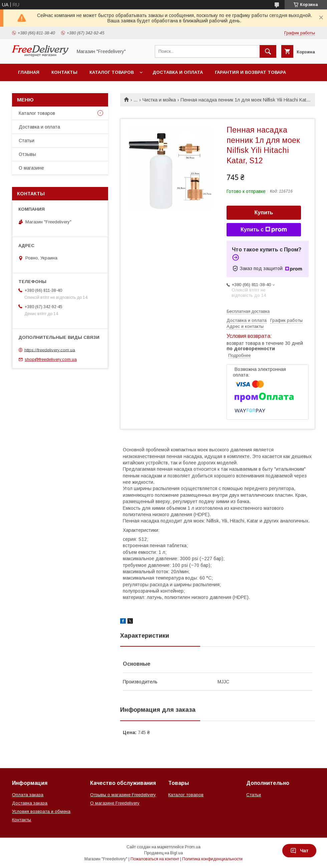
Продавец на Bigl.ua (163, 853)
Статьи (27, 141)
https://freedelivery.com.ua (50, 350)
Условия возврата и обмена (41, 811)
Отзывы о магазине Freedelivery (123, 795)
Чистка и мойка (159, 100)
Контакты (64, 72)
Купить (264, 212)
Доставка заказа (30, 803)
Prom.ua (193, 847)
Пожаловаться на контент (155, 859)
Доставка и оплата (178, 72)
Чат (299, 851)
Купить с (264, 230)
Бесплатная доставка (248, 311)
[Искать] (268, 51)
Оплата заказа (28, 795)
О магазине (31, 168)
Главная (29, 72)
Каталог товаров (112, 72)
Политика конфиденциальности (212, 859)
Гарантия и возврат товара (250, 72)
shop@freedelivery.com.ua (51, 359)
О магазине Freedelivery (115, 803)
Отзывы (27, 154)
